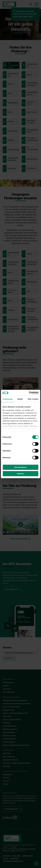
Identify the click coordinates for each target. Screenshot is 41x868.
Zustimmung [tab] (7, 399)
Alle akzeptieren (20, 467)
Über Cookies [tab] (33, 399)
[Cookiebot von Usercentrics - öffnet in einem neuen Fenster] (29, 393)
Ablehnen (20, 474)
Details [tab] (20, 399)
